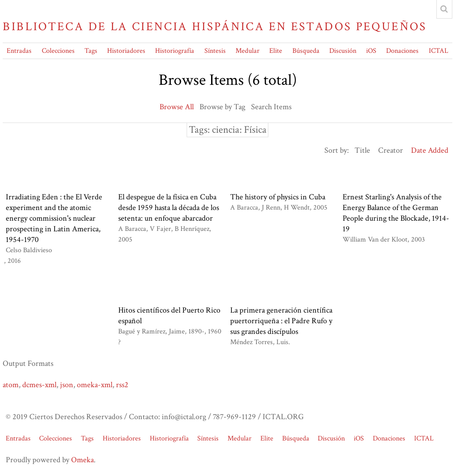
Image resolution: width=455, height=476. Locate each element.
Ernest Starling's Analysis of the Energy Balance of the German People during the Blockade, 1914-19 (396, 213)
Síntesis (215, 51)
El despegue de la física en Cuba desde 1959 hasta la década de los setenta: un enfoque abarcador (169, 208)
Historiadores (126, 51)
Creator (391, 150)
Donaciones (402, 51)
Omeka (82, 460)
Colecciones (58, 51)
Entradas (19, 51)
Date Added (430, 150)
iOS (371, 51)
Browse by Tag (222, 107)
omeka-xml (95, 385)
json (67, 385)
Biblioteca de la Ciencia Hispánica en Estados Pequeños (215, 27)
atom (11, 385)
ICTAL (439, 51)
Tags (91, 51)
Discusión (343, 51)
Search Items (271, 107)
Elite (276, 51)
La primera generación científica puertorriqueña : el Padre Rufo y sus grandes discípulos (281, 321)
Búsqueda (306, 51)
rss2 (122, 385)
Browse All (177, 107)
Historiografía (175, 51)
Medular (247, 51)
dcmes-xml (39, 385)
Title (362, 150)
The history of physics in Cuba (278, 197)
